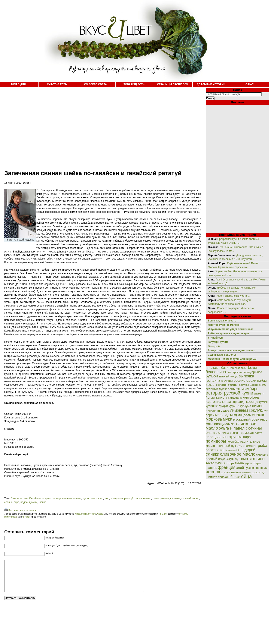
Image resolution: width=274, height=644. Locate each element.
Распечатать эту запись (22, 511)
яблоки (223, 477)
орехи (234, 433)
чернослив (262, 468)
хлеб (240, 468)
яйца (246, 476)
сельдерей (246, 450)
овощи (219, 424)
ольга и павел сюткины (240, 428)
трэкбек (26, 517)
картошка (214, 402)
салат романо (161, 499)
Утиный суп (215, 338)
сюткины (257, 459)
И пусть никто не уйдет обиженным (230, 329)
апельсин (213, 368)
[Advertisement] (88, 126)
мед (107, 499)
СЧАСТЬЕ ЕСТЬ (57, 84)
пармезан (246, 433)
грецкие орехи (244, 381)
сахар (220, 450)
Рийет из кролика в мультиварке (229, 333)
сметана (262, 455)
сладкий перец (190, 499)
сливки (212, 454)
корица (252, 402)
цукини (33, 502)
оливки (230, 424)
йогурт (211, 397)
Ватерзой (214, 346)
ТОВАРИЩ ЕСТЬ (134, 84)
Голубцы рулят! (218, 342)
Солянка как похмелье (222, 355)
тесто (210, 463)
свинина (175, 499)
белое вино (216, 372)
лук (259, 410)
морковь (214, 419)
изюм (240, 389)
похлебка (233, 442)
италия (259, 393)
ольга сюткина (217, 433)
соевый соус (12, 502)
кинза (226, 402)
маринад (222, 415)
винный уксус (228, 376)
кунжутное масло (93, 499)
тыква (239, 463)
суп (238, 459)
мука (228, 419)
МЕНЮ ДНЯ (18, 84)
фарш (257, 463)
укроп (248, 463)
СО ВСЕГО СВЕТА (95, 84)
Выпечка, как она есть (222, 321)
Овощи (101, 514)
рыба (263, 445)
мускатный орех (246, 419)
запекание (258, 385)
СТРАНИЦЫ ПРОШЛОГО (173, 84)
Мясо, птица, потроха (86, 514)
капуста (222, 398)
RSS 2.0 (163, 514)
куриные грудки (217, 406)
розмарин (250, 446)
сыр (244, 459)
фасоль (211, 468)
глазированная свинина (67, 499)
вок (26, 499)
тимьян (221, 463)
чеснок (213, 472)
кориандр (239, 402)
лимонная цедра (217, 411)
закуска (244, 385)
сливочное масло (238, 454)
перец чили (215, 437)
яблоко (234, 477)
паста (258, 433)
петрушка (234, 437)
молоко (258, 415)
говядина (213, 380)
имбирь (251, 389)
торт (231, 463)
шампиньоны (241, 472)
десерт (211, 385)
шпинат (211, 477)
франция (227, 467)
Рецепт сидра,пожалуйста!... (233, 296)
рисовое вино (143, 499)
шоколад (258, 472)
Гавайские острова (40, 499)
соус (230, 459)
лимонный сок (242, 410)
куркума (246, 406)
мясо (264, 419)
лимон (258, 406)
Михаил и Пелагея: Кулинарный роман (233, 359)
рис (239, 446)
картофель (251, 397)
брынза (257, 372)
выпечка (246, 376)
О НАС (250, 84)
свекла (231, 450)
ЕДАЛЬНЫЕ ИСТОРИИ (211, 84)
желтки (233, 385)
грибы (262, 380)
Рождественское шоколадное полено (232, 351)
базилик (227, 368)
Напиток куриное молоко (224, 325)
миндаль (244, 415)
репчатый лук (226, 446)
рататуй (129, 499)
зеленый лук (215, 389)
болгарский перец (239, 372)
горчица (226, 381)
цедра (24, 502)
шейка (42, 502)
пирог (248, 437)
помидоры (117, 499)
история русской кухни (229, 393)
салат (210, 450)
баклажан (17, 499)
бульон (212, 376)
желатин (222, 385)
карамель (235, 398)
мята (210, 424)
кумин (263, 402)
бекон (253, 368)
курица (234, 406)
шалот (226, 472)
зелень (229, 389)
